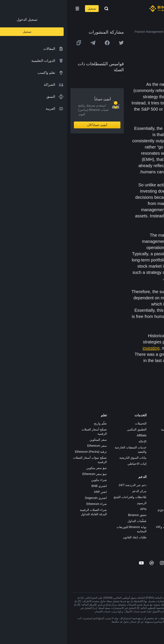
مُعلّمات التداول (70, 521)
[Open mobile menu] (10, 9)
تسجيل (25, 9)
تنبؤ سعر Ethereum (28, 474)
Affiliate (75, 435)
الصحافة (154, 447)
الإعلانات (154, 435)
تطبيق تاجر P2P (109, 505)
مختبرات (114, 533)
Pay (117, 435)
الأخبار (155, 441)
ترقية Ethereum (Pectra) (24, 452)
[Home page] (96, 9)
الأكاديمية (113, 447)
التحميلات (74, 423)
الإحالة (75, 441)
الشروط (154, 459)
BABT (115, 471)
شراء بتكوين (32, 480)
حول (156, 423)
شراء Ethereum (29, 504)
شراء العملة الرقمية (107, 429)
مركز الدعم (72, 491)
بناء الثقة (154, 471)
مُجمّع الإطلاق (111, 459)
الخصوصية (152, 465)
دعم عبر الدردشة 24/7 (66, 485)
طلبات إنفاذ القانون (68, 537)
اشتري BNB (32, 486)
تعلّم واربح (33, 423)
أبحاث (116, 477)
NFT (116, 465)
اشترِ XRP (33, 492)
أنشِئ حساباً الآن (30, 125)
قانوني (155, 453)
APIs (76, 509)
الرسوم (75, 503)
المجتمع (154, 483)
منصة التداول (111, 423)
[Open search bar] (38, 9)
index (138, 103)
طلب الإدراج (111, 521)
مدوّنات (154, 477)
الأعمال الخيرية (110, 483)
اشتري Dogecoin (29, 498)
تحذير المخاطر (150, 489)
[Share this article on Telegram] (26, 43)
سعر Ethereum (30, 446)
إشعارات (153, 495)
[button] (10, 9)
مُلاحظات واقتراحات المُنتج (63, 497)
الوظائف (154, 429)
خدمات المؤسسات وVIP (104, 527)
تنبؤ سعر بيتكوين (29, 468)
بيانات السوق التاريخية (66, 458)
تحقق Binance (70, 515)
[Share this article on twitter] (54, 43)
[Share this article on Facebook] (40, 43)
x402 (116, 539)
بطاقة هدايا (112, 453)
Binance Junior (109, 441)
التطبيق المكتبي (70, 429)
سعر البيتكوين (31, 440)
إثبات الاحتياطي (70, 464)
